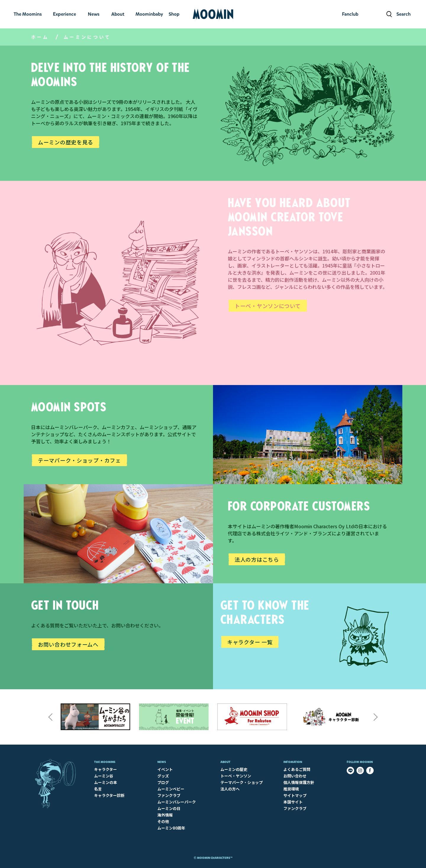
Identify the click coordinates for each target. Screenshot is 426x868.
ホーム (40, 37)
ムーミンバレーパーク (177, 802)
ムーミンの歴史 (234, 769)
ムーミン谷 (104, 776)
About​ (225, 762)
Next (376, 717)
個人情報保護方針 (299, 782)
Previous (50, 717)
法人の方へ (230, 789)
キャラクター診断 (109, 795)
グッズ (163, 776)
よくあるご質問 (297, 769)
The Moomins (105, 762)
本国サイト (293, 802)
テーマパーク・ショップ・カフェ (79, 460)
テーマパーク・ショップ (242, 782)
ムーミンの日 (169, 808)
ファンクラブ (169, 795)
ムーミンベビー (171, 789)
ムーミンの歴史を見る (66, 142)
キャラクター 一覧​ (250, 642)
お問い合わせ (295, 776)
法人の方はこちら (257, 559)
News (162, 762)
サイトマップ (295, 795)
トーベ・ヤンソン (236, 776)
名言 (98, 789)
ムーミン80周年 (171, 828)
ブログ (163, 782)
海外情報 (165, 815)
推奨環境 (291, 789)
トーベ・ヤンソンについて (268, 306)
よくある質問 (45, 625)
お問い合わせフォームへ (68, 644)
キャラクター (105, 769)
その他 (163, 821)
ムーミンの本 (106, 782)
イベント (165, 769)
